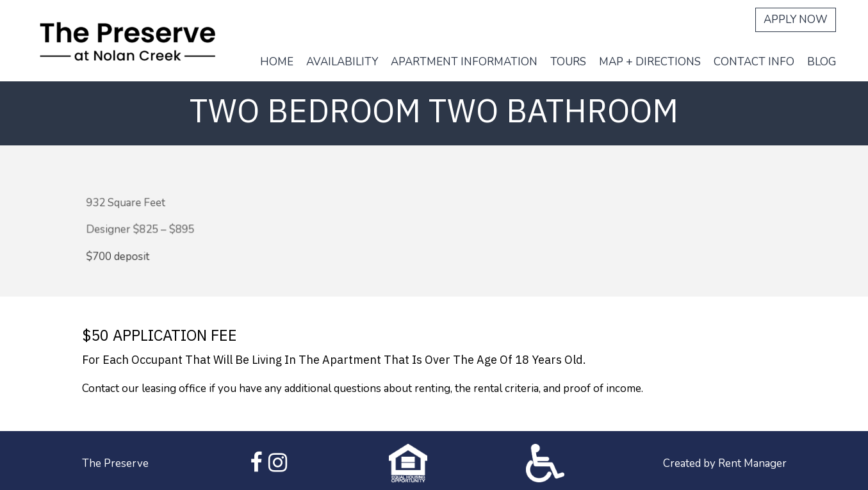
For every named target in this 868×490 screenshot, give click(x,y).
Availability (342, 62)
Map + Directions (650, 62)
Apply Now (796, 20)
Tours (568, 62)
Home (277, 62)
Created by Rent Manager (725, 463)
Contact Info (754, 62)
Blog (822, 62)
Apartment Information (464, 62)
